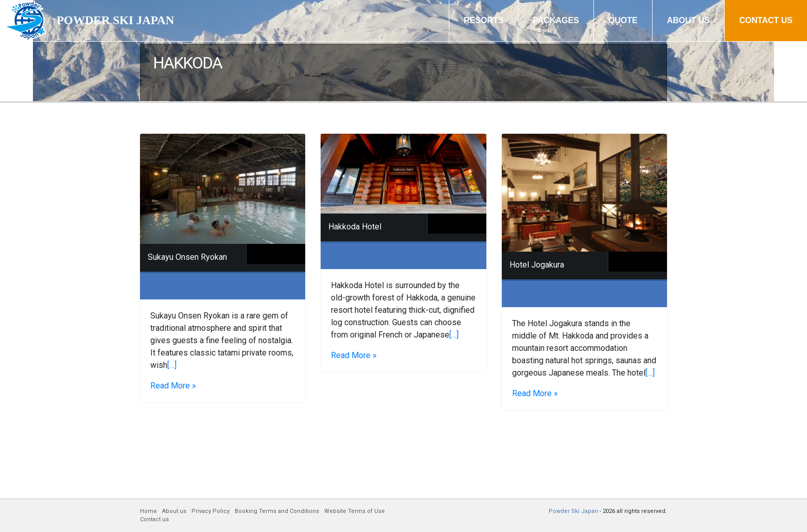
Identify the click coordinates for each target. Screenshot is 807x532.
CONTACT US (766, 20)
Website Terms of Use (355, 511)
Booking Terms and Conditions (277, 511)
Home (148, 511)
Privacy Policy (210, 511)
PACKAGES (556, 20)
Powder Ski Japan (573, 511)
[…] (172, 365)
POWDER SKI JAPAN (115, 20)
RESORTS (484, 20)
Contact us (154, 519)
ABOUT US (689, 20)
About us (174, 511)
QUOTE (623, 20)
